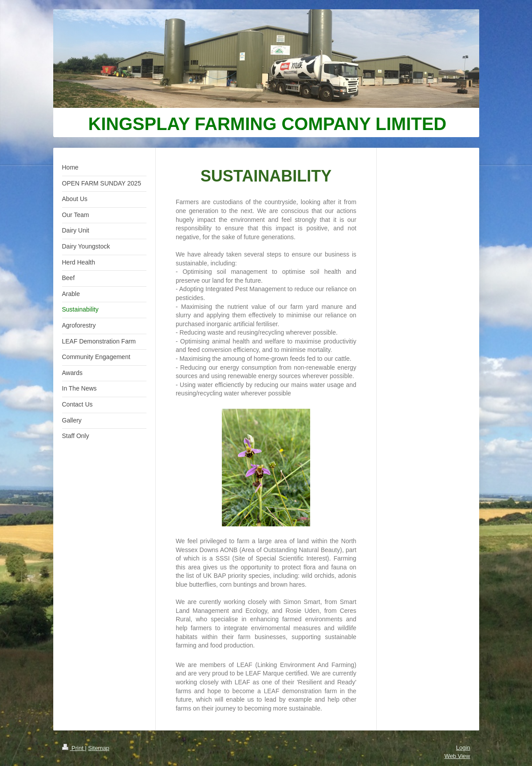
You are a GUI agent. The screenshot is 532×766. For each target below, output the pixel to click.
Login (463, 748)
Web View (457, 756)
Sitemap (99, 748)
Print (74, 748)
